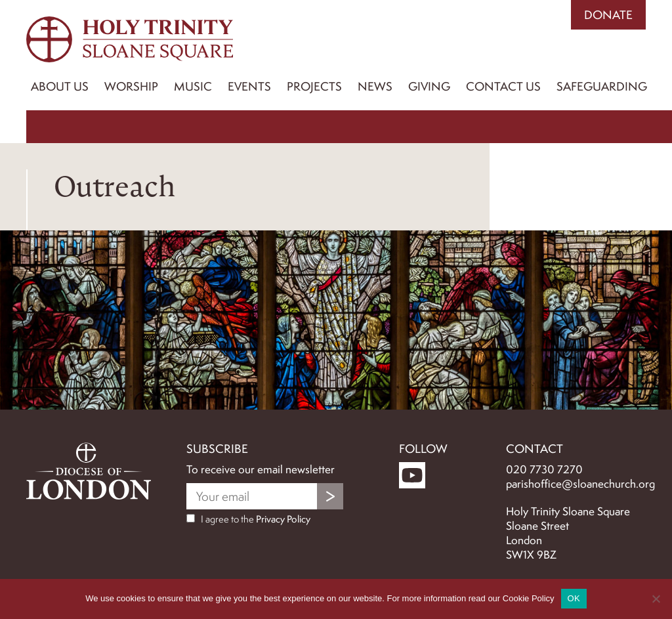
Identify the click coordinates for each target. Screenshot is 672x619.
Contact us (503, 86)
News (375, 86)
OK (574, 598)
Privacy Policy (283, 519)
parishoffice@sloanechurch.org (580, 484)
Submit (330, 496)
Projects (314, 86)
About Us (60, 86)
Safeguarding (602, 86)
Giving (429, 86)
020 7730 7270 (544, 469)
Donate (608, 15)
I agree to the (248, 519)
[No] (656, 599)
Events (249, 86)
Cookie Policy (529, 598)
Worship (131, 86)
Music (193, 86)
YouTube (412, 475)
